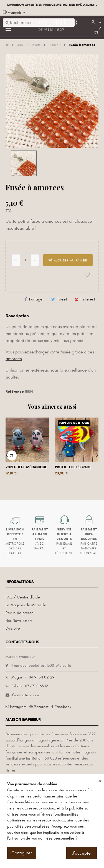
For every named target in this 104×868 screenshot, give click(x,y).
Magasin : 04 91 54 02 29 (33, 677)
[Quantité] (25, 260)
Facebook (63, 707)
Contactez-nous (26, 695)
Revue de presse (20, 613)
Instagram (18, 707)
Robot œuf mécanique (26, 467)
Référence (15, 391)
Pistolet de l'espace (73, 467)
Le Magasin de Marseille (26, 605)
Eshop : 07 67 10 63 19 (30, 686)
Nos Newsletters (19, 621)
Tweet (62, 299)
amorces (14, 359)
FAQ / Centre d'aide (23, 597)
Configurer (22, 853)
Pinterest (88, 299)
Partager (36, 299)
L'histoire (13, 628)
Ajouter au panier (68, 260)
